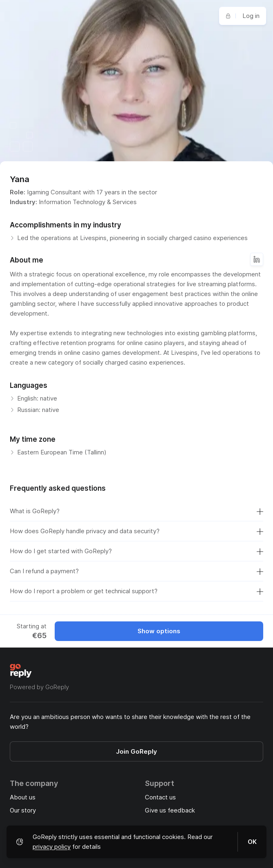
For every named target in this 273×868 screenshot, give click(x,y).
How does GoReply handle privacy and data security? (136, 531)
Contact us (160, 797)
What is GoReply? (136, 511)
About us (23, 797)
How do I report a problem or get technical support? (136, 591)
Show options (159, 631)
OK (252, 842)
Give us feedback (170, 810)
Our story (23, 810)
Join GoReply (136, 751)
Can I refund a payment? (136, 571)
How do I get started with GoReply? (136, 551)
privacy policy (52, 847)
